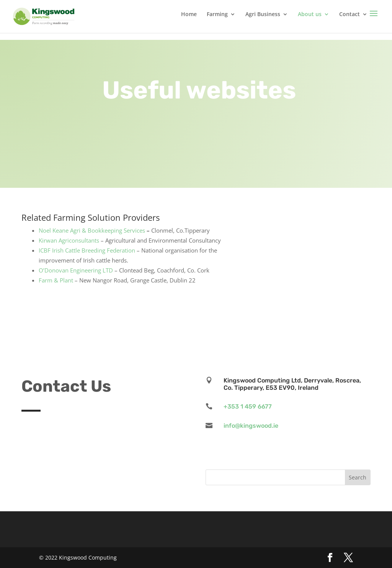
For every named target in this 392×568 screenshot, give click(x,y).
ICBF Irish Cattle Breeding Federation (87, 250)
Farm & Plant (56, 280)
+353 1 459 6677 (248, 406)
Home (189, 15)
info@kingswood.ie (251, 426)
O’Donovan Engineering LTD (76, 270)
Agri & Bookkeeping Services (108, 230)
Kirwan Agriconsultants (69, 240)
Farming (217, 15)
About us (310, 15)
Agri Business (263, 15)
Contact (350, 15)
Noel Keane (54, 230)
